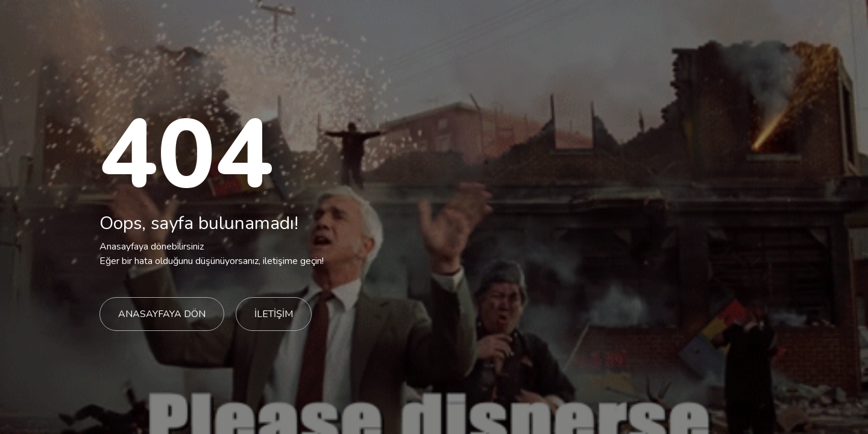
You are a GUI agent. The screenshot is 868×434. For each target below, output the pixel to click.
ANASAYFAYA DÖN (162, 314)
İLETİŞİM (274, 314)
